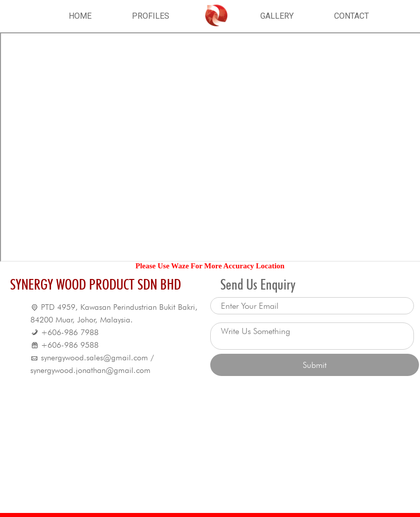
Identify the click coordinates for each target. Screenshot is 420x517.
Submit (315, 365)
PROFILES (151, 16)
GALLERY (277, 16)
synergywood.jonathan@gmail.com (90, 370)
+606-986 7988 (70, 332)
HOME (80, 16)
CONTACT (352, 16)
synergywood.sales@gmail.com (95, 358)
